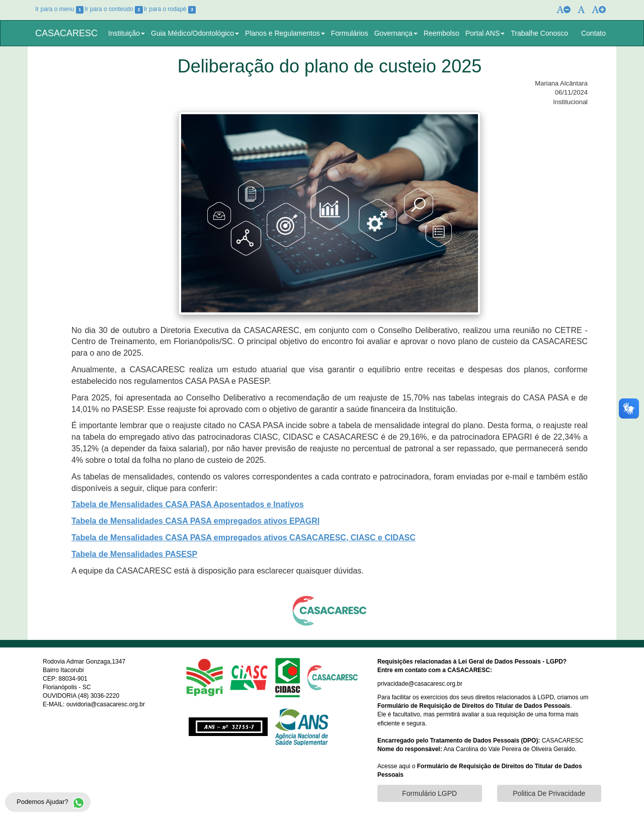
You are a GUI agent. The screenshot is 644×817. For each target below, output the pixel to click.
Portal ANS (485, 33)
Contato (593, 33)
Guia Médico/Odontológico (195, 33)
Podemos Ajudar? (53, 803)
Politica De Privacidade (549, 793)
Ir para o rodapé (170, 9)
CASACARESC (66, 33)
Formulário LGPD (429, 793)
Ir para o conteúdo (113, 9)
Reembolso (441, 33)
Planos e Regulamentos (285, 33)
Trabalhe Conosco (539, 33)
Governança (396, 33)
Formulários (350, 33)
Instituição (127, 33)
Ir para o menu (59, 9)
